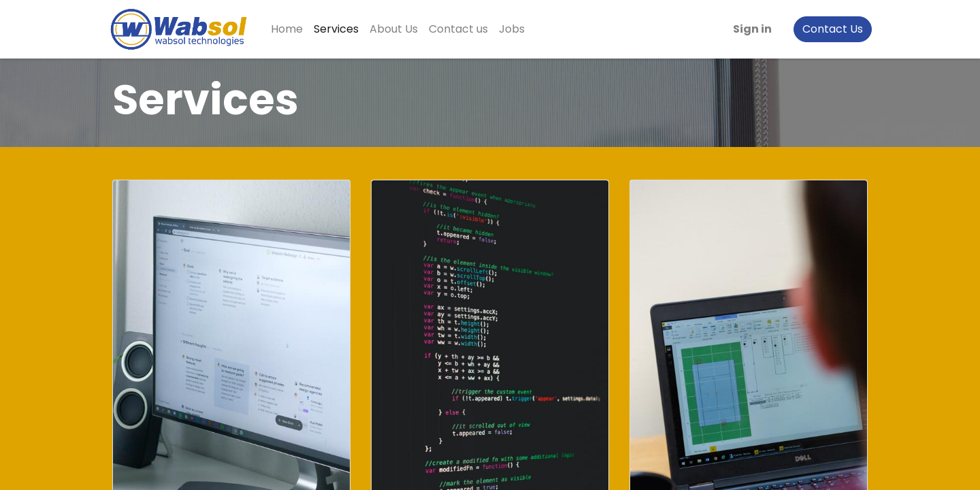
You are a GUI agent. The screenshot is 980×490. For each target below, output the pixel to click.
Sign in (748, 29)
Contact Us (829, 29)
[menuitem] (291, 29)
